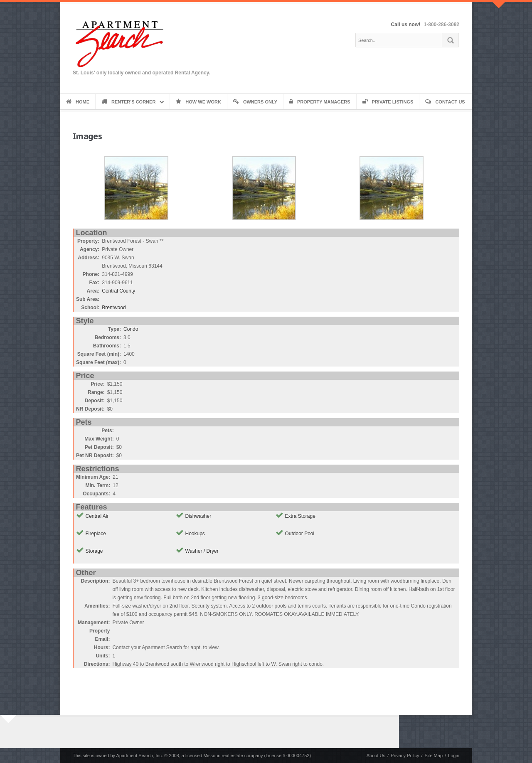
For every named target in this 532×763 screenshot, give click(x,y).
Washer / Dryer (202, 551)
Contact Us (445, 102)
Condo (131, 329)
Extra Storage (300, 516)
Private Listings (388, 102)
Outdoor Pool (300, 534)
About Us (376, 756)
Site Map (434, 756)
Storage (94, 551)
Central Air (97, 516)
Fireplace (96, 534)
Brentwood (114, 308)
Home (78, 102)
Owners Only (255, 102)
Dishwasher (198, 516)
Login (454, 756)
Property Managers (320, 102)
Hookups (195, 534)
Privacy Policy (405, 756)
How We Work (198, 102)
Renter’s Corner (128, 102)
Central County (118, 291)
